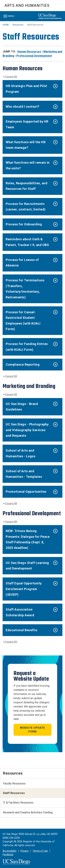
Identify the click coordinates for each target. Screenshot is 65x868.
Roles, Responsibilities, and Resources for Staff (27, 186)
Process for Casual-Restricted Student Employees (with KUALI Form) (23, 321)
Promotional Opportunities (26, 492)
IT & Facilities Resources (18, 803)
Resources (18, 25)
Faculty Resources (14, 783)
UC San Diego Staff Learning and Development (27, 566)
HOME (6, 25)
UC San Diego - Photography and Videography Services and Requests (27, 430)
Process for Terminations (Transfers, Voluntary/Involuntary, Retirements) (25, 289)
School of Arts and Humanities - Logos (21, 453)
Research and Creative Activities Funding (28, 812)
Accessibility (10, 851)
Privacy (25, 851)
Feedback (8, 855)
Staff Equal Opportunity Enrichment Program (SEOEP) (24, 589)
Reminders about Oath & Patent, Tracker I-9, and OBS (27, 242)
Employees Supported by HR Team (27, 124)
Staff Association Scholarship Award (20, 612)
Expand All (11, 77)
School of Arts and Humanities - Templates (24, 474)
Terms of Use (40, 851)
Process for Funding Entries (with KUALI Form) (27, 347)
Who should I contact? (23, 107)
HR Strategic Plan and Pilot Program (26, 89)
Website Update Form (33, 730)
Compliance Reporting (23, 364)
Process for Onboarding (24, 224)
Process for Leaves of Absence (22, 263)
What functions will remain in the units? (28, 165)
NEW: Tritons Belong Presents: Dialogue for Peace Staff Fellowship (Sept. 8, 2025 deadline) (28, 539)
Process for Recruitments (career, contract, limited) (26, 207)
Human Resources (29, 52)
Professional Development (34, 56)
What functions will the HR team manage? (26, 145)
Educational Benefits (21, 630)
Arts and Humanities (27, 5)
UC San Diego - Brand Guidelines (22, 407)
